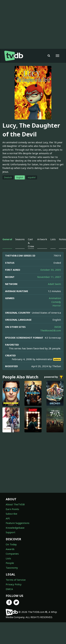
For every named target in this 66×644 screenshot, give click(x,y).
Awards (10, 556)
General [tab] (7, 246)
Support (11, 539)
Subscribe (11, 520)
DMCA (9, 596)
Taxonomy (12, 574)
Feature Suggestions (18, 529)
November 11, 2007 (49, 283)
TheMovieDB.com (51, 337)
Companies (12, 560)
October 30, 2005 (51, 276)
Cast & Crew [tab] (31, 249)
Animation (55, 305)
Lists (8, 565)
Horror (57, 312)
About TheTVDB (15, 511)
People (10, 569)
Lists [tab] (53, 246)
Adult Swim (54, 290)
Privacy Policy (14, 591)
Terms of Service (16, 586)
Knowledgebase (15, 534)
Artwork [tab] (42, 246)
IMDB (58, 333)
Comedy (56, 308)
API (8, 525)
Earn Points (12, 516)
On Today (11, 551)
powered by (54, 384)
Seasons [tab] (20, 246)
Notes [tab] (62, 246)
